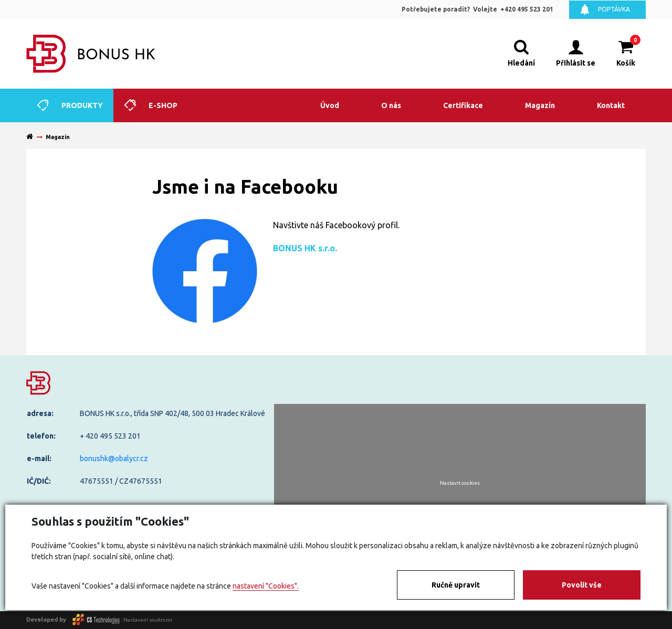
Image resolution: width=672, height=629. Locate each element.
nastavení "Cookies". (266, 586)
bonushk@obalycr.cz (114, 459)
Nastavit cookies (460, 483)
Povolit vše (582, 585)
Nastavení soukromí (148, 619)
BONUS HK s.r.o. (305, 248)
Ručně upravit (456, 585)
